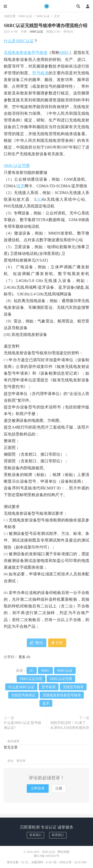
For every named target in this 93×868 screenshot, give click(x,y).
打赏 (57, 643)
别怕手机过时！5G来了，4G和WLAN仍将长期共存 (70, 725)
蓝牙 (21, 186)
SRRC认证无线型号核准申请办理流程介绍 (46, 26)
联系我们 (35, 835)
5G (39, 199)
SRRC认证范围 (17, 166)
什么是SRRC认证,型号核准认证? (22, 725)
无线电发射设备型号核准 (26, 53)
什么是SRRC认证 (19, 41)
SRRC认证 (46, 6)
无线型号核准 (73, 687)
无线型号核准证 (23, 695)
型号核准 (40, 73)
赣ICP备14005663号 (46, 856)
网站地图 (63, 852)
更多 (22, 657)
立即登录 (38, 788)
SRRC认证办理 (31, 679)
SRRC (64, 53)
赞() (36, 643)
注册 (59, 788)
